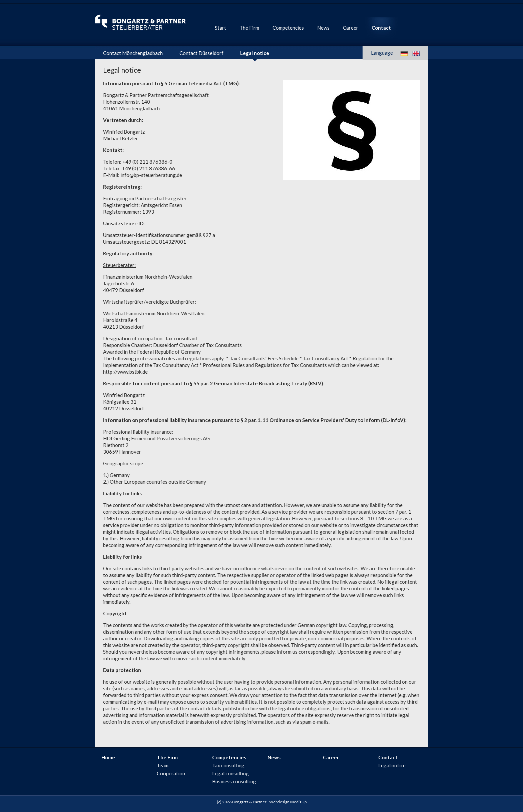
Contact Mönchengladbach (133, 53)
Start (220, 28)
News (323, 28)
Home (108, 757)
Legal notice (255, 53)
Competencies (288, 28)
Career (351, 28)
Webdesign (279, 802)
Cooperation (171, 773)
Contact (381, 28)
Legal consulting (230, 773)
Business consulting (234, 781)
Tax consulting (228, 765)
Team (163, 765)
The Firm (249, 28)
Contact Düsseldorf (201, 53)
